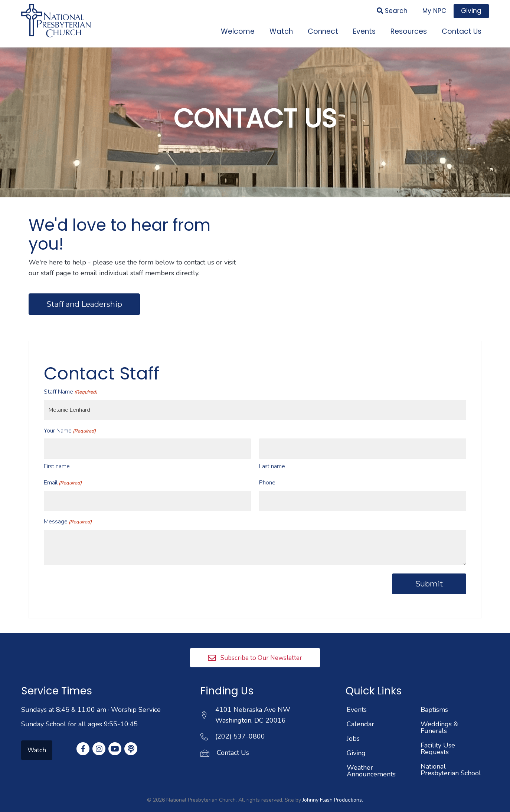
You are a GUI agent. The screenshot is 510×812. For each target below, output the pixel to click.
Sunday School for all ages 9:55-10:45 (79, 713)
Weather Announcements (371, 760)
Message (68, 511)
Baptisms (434, 699)
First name (57, 458)
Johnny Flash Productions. (333, 789)
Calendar (360, 713)
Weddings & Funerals (439, 717)
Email (63, 475)
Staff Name (71, 390)
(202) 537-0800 (240, 726)
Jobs (353, 728)
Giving (356, 742)
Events (357, 699)
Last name (272, 458)
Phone (267, 475)
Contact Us (233, 742)
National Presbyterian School (451, 759)
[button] (255, 647)
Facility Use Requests (438, 738)
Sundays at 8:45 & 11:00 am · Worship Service (91, 699)
